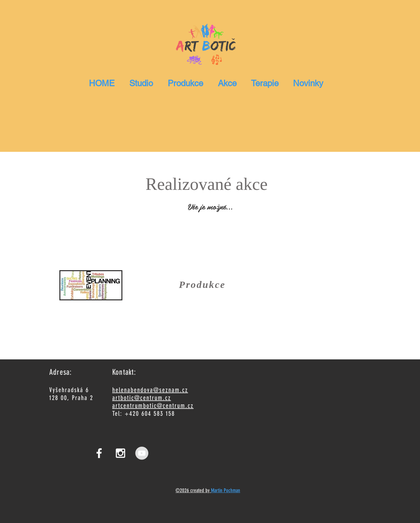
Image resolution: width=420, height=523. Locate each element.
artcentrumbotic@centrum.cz (153, 406)
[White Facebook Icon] (99, 453)
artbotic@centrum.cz (142, 398)
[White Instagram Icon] (120, 453)
